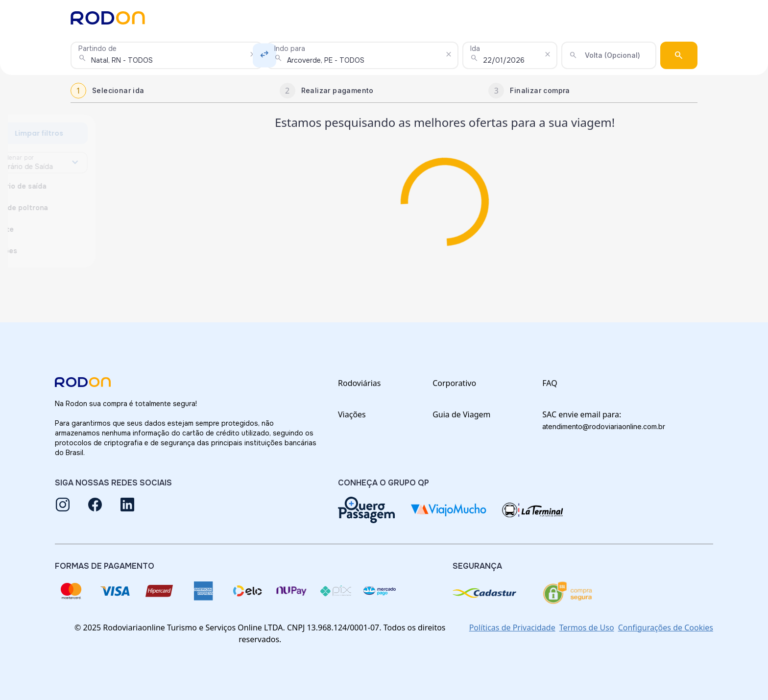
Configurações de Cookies (666, 628)
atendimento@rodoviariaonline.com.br (604, 426)
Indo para (290, 48)
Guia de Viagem (461, 414)
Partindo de (97, 48)
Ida (475, 48)
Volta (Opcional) (612, 55)
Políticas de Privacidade (512, 628)
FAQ (550, 383)
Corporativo (454, 383)
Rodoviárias (359, 383)
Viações (352, 414)
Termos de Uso (587, 628)
